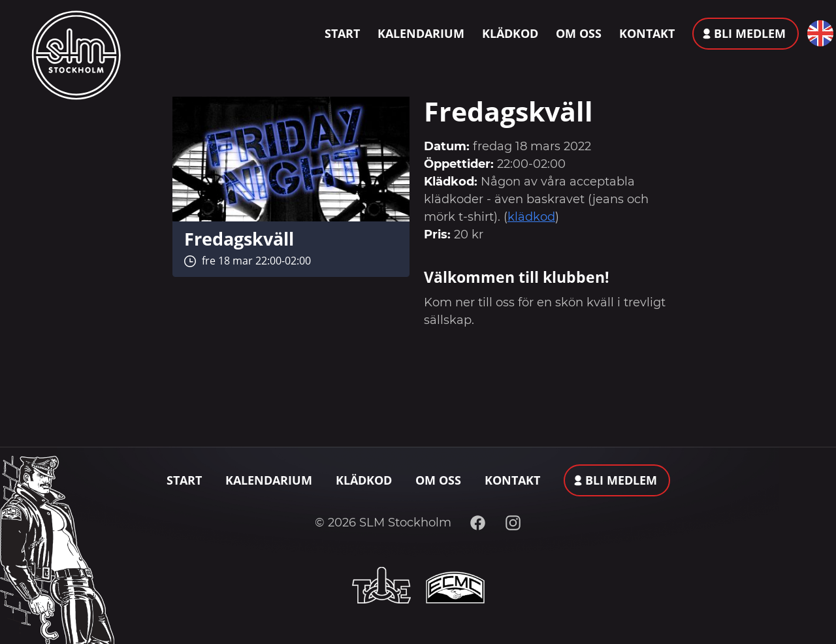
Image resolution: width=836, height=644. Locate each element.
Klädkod (510, 33)
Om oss (579, 33)
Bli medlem (750, 33)
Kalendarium (421, 33)
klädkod (531, 217)
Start (342, 33)
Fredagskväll (239, 239)
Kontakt (647, 33)
